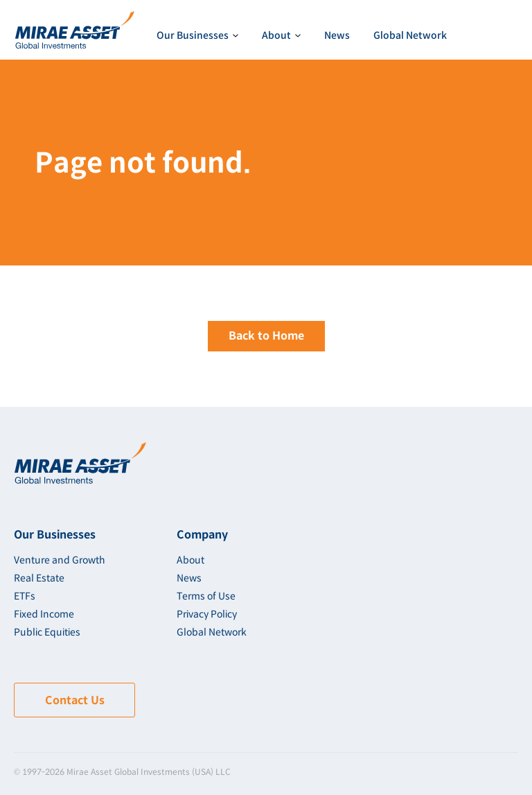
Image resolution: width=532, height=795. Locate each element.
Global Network (410, 35)
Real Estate (39, 578)
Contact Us (75, 700)
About (190, 560)
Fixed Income (44, 614)
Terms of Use (206, 596)
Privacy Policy (207, 614)
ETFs (25, 596)
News (337, 35)
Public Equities (47, 632)
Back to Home (266, 336)
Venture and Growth (60, 560)
